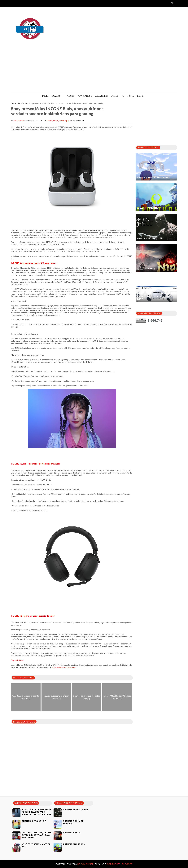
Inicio (45, 96)
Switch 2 (70, 96)
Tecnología (22, 103)
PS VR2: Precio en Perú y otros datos (155, 298)
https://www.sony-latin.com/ (64, 667)
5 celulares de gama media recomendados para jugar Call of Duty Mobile (37, 812)
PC (123, 96)
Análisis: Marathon (149, 208)
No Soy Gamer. (86, 864)
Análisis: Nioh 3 (146, 269)
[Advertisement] (94, 72)
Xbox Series (102, 96)
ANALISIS (57, 96)
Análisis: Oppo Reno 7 (34, 821)
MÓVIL (131, 96)
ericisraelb (19, 121)
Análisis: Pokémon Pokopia (153, 177)
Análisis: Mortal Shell (150, 238)
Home (13, 103)
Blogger (127, 864)
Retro (141, 96)
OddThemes (114, 864)
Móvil (49, 121)
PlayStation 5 (85, 96)
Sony (56, 121)
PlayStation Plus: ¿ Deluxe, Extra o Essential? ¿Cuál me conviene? (37, 835)
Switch (115, 96)
